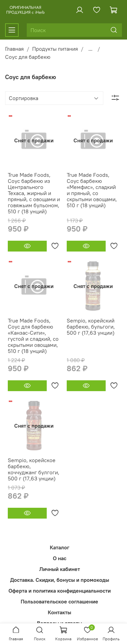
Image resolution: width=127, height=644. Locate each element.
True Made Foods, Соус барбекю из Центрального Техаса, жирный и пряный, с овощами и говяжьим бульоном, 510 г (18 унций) (34, 193)
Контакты (59, 612)
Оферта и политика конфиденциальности (60, 591)
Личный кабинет (60, 569)
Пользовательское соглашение (59, 601)
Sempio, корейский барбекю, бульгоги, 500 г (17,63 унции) (91, 327)
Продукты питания (55, 49)
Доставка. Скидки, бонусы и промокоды (60, 580)
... (90, 49)
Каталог (60, 547)
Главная (14, 49)
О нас (60, 558)
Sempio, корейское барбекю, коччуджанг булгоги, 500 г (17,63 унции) (34, 469)
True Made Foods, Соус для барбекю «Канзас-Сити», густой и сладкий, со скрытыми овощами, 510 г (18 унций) (33, 336)
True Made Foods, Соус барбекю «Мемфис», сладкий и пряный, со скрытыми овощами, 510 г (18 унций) (92, 190)
